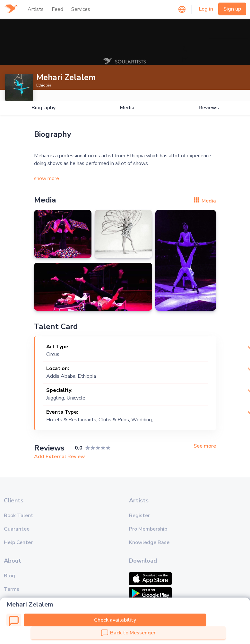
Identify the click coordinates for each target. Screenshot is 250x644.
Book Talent (19, 516)
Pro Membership (148, 529)
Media (127, 108)
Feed (57, 9)
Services (81, 9)
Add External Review (60, 457)
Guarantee (17, 529)
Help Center (18, 542)
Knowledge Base (149, 542)
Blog (9, 576)
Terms (12, 589)
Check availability (115, 620)
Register (139, 516)
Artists (36, 9)
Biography (43, 108)
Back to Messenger (128, 633)
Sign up (232, 9)
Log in (206, 9)
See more (205, 446)
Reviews (209, 108)
